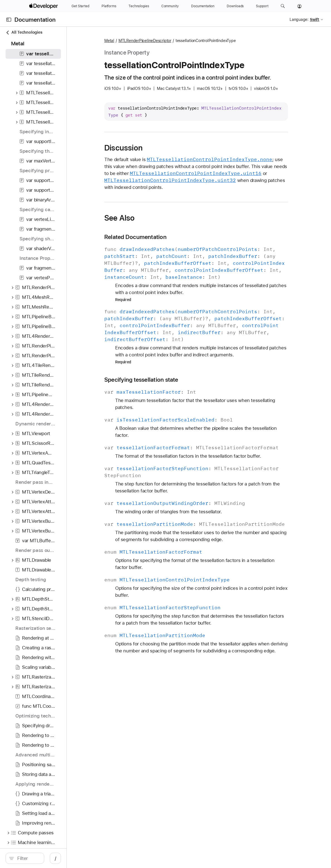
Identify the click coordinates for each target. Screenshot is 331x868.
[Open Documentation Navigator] (9, 20)
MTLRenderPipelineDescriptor (174, 41)
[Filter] (50, 858)
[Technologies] (139, 6)
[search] (47, 858)
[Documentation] (203, 6)
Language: (299, 19)
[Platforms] (109, 6)
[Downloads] (235, 6)
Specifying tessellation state (171, 380)
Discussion (153, 148)
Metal (139, 41)
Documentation (35, 20)
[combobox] (50, 858)
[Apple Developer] (44, 6)
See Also (149, 218)
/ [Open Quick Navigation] (100, 858)
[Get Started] (80, 6)
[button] (283, 6)
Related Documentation (165, 237)
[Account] (299, 6)
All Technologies (24, 32)
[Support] (262, 6)
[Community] (170, 6)
